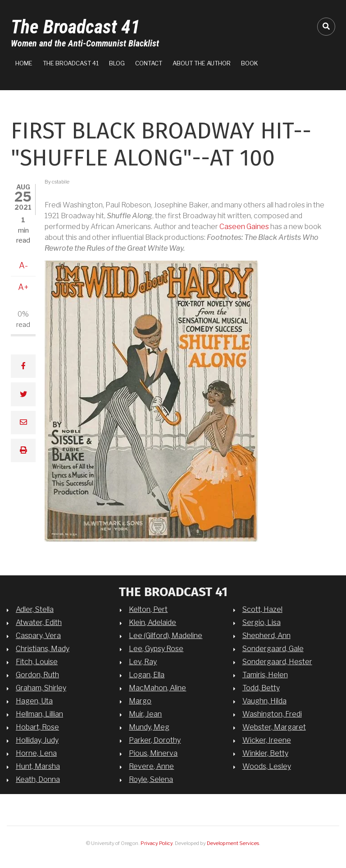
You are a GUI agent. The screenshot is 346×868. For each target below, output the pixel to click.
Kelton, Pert (148, 609)
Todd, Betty (261, 688)
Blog (117, 63)
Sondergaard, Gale (273, 649)
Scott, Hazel (262, 609)
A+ (23, 287)
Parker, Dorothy (155, 740)
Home (24, 63)
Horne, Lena (36, 753)
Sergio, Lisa (262, 622)
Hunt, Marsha (38, 766)
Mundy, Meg (149, 727)
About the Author (202, 63)
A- (23, 265)
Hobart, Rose (37, 727)
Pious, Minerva (153, 753)
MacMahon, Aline (157, 688)
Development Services (233, 843)
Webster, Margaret (274, 727)
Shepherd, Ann (266, 636)
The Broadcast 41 (75, 27)
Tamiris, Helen (265, 675)
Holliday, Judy (37, 740)
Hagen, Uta (34, 701)
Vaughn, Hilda (264, 701)
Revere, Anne (151, 766)
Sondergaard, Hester (277, 662)
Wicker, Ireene (267, 740)
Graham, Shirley (41, 688)
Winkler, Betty (265, 753)
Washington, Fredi (272, 714)
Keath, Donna (38, 779)
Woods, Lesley (267, 766)
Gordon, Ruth (37, 675)
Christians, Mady (43, 649)
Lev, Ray (143, 662)
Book (250, 63)
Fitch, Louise (37, 662)
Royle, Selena (151, 779)
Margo (140, 701)
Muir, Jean (145, 714)
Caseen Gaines (244, 227)
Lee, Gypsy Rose (156, 649)
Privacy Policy (157, 843)
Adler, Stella (35, 609)
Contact (149, 63)
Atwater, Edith (39, 622)
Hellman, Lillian (39, 714)
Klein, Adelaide (153, 622)
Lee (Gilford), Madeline (166, 636)
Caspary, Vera (38, 636)
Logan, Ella (147, 675)
